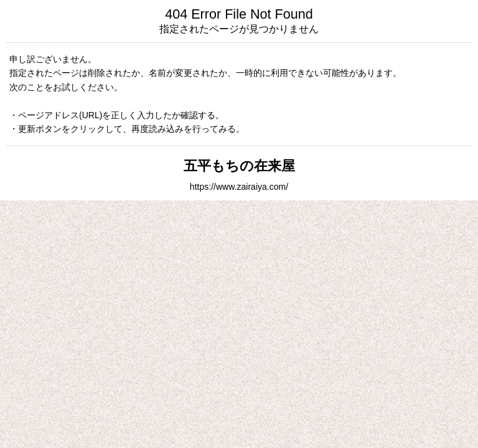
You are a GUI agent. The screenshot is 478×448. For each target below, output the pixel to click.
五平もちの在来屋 (239, 166)
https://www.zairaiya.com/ (239, 187)
